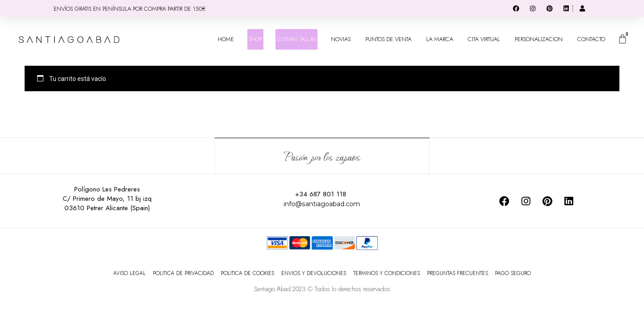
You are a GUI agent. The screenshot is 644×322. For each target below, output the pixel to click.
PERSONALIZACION (539, 39)
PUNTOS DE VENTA (388, 39)
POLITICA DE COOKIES (248, 273)
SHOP (255, 39)
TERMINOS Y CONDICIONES (387, 273)
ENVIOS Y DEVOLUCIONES (314, 273)
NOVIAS (341, 39)
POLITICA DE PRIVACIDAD (183, 273)
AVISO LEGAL (129, 273)
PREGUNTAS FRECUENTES (458, 273)
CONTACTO (591, 39)
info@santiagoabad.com (322, 203)
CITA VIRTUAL (484, 39)
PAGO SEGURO (513, 273)
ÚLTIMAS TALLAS (297, 39)
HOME (226, 39)
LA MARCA (440, 39)
